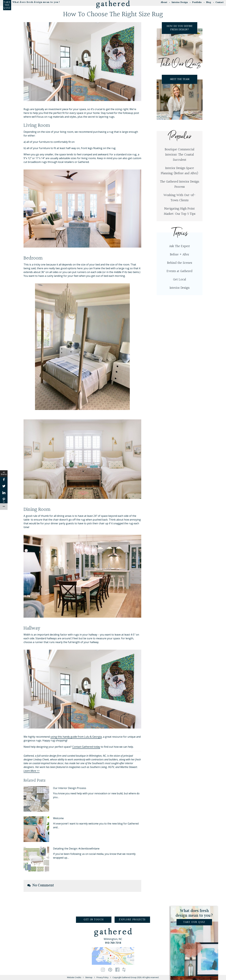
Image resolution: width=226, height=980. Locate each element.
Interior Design (180, 288)
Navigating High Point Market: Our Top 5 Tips (180, 211)
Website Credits (74, 977)
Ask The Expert (180, 246)
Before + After (180, 255)
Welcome (58, 818)
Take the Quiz (7, 5)
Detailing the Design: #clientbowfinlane (76, 849)
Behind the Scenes (180, 263)
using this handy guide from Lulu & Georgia (76, 737)
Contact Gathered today (86, 747)
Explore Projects (132, 920)
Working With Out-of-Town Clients (180, 198)
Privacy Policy (102, 977)
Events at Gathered (180, 271)
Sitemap (89, 977)
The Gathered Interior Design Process (180, 184)
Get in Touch (94, 920)
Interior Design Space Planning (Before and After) (180, 171)
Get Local (180, 280)
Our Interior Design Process (70, 788)
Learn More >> (32, 771)
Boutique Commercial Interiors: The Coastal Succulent (180, 155)
